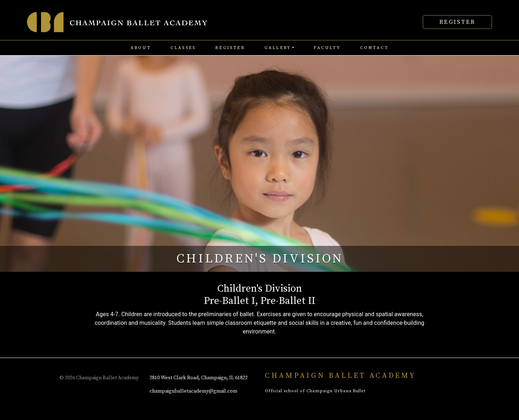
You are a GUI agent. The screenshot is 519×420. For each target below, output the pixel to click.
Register (457, 22)
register (230, 48)
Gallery (278, 48)
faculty (327, 48)
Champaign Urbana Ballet (336, 391)
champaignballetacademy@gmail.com (193, 391)
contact (374, 48)
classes (183, 48)
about (141, 48)
